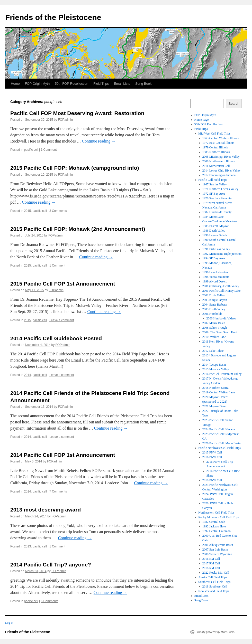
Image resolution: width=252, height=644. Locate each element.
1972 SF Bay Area (214, 194)
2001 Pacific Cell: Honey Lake (222, 291)
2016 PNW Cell (212, 457)
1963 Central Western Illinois (220, 138)
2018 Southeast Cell (215, 586)
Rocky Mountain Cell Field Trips (219, 517)
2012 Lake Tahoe (213, 351)
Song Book (143, 84)
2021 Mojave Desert (215, 406)
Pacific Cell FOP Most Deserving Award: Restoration (77, 113)
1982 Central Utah (214, 522)
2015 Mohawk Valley (216, 369)
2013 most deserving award (46, 510)
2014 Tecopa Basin (214, 365)
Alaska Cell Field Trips (213, 577)
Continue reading (99, 141)
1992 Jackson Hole (214, 526)
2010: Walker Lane (214, 337)
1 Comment (49, 150)
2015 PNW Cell (212, 452)
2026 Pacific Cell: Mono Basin (222, 443)
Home (15, 84)
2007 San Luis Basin (215, 550)
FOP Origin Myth (37, 84)
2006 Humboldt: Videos (221, 318)
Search (234, 104)
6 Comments (50, 601)
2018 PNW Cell (212, 480)
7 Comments (58, 491)
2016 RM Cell (211, 559)
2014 (27, 375)
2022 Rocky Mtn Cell (216, 573)
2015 (27, 211)
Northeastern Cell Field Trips (216, 513)
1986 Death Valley (214, 231)
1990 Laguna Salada (215, 235)
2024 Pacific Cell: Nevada (219, 429)
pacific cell (31, 150)
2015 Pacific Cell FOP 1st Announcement (63, 284)
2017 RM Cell (211, 563)
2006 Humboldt (212, 314)
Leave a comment (62, 320)
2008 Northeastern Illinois (219, 161)
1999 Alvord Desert (215, 281)
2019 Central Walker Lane (219, 392)
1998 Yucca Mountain (216, 277)
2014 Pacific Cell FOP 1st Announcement (63, 455)
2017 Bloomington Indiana (219, 175)
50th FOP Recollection (71, 84)
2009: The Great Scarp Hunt (220, 332)
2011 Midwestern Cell (216, 166)
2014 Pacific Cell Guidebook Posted (56, 338)
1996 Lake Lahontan (215, 272)
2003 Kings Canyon (215, 300)
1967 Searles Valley (215, 184)
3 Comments (58, 211)
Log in (9, 623)
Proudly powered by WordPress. (215, 632)
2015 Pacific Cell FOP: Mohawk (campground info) (75, 168)
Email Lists (122, 84)
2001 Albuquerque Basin (218, 545)
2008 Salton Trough (215, 328)
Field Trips (101, 84)
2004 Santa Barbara (215, 305)
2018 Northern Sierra (215, 388)
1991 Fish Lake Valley (216, 249)
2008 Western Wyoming (217, 554)
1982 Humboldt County (217, 212)
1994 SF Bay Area (214, 258)
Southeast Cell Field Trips (214, 582)
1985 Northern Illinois (216, 152)
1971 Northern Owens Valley (220, 189)
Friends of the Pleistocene (53, 17)
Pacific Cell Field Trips (213, 180)
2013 (27, 546)
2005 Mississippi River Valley (221, 157)
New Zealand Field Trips (214, 591)
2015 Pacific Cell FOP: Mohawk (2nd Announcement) (78, 229)
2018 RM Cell (211, 568)
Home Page (202, 120)
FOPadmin (65, 120)
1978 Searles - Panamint (217, 198)
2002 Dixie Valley (214, 295)
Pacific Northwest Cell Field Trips (219, 448)
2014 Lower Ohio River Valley (221, 171)
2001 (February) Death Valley (221, 286)
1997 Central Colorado (217, 531)
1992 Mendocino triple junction (222, 254)
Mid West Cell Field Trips (214, 134)
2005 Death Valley (214, 309)
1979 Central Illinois (215, 147)
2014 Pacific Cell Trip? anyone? (51, 565)
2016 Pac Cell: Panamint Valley (222, 374)
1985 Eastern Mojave (216, 226)
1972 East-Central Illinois (218, 143)
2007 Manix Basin (214, 323)
